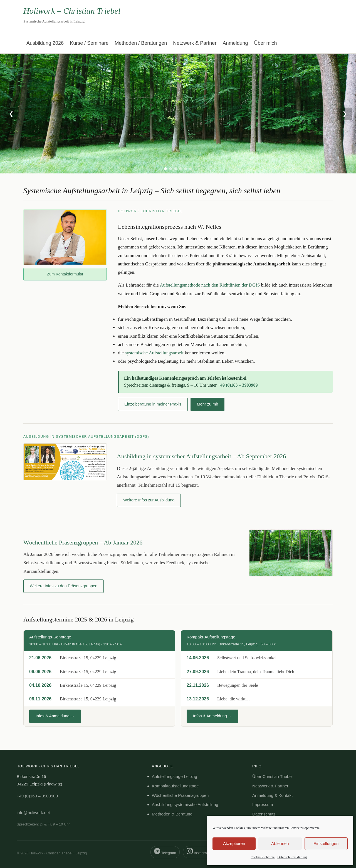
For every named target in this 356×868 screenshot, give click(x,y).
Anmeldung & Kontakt (272, 795)
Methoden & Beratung (172, 814)
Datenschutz (264, 814)
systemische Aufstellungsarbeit (154, 353)
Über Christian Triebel (272, 776)
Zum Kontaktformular (65, 274)
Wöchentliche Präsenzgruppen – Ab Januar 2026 (83, 542)
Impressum (263, 804)
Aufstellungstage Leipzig (175, 776)
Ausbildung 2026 (45, 43)
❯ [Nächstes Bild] (345, 114)
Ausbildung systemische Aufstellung (185, 804)
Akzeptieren (234, 843)
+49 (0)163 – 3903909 (238, 385)
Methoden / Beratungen (141, 43)
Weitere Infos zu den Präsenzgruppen (64, 586)
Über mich (265, 43)
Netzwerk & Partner (195, 43)
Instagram (198, 851)
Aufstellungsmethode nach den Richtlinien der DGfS (210, 285)
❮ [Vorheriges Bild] (11, 114)
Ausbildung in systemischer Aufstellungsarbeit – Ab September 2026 (201, 456)
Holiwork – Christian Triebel (72, 11)
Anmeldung (235, 43)
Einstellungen (326, 843)
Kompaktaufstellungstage (175, 786)
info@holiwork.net (33, 813)
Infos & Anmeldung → (55, 716)
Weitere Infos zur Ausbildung (149, 500)
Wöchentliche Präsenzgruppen (180, 795)
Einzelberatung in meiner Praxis (153, 404)
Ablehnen (280, 843)
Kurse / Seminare (89, 43)
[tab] (165, 169)
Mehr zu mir (208, 404)
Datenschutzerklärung (292, 857)
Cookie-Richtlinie (263, 857)
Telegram (165, 851)
